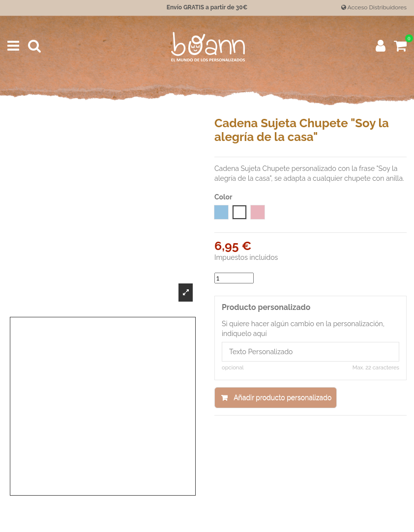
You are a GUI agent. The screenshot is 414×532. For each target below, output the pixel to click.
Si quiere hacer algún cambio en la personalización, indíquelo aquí (303, 329)
